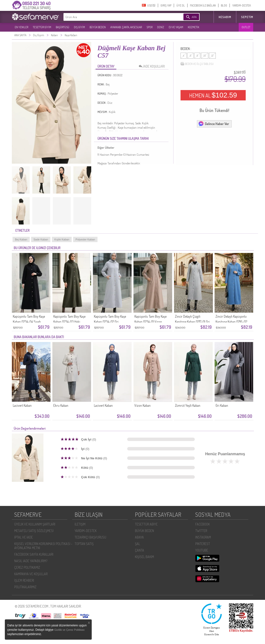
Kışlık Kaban (62, 239)
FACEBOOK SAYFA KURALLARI (34, 554)
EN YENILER (21, 27)
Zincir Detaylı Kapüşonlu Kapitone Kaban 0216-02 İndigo (231, 322)
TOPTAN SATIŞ (84, 544)
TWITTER (201, 531)
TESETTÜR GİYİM (42, 27)
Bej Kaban (21, 239)
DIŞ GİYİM (79, 27)
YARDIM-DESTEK (241, 5)
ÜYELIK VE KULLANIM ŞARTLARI (35, 524)
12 (212, 56)
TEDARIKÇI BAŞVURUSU (90, 537)
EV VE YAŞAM (176, 27)
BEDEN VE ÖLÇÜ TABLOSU (197, 64)
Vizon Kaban (143, 405)
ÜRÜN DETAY (106, 66)
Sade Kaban (41, 239)
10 (205, 56)
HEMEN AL (213, 95)
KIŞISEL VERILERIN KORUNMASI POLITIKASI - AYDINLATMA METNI (43, 546)
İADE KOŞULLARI (153, 66)
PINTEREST (203, 544)
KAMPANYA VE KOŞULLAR (31, 574)
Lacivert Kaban (22, 405)
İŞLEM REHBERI (24, 580)
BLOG (224, 5)
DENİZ (161, 27)
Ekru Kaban (61, 405)
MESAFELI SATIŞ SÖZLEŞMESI (34, 531)
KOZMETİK (193, 27)
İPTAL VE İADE (24, 537)
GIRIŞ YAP (166, 5)
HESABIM (225, 17)
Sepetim (247, 17)
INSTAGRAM (203, 537)
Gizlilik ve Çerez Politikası (70, 630)
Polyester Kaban (85, 239)
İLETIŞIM (80, 524)
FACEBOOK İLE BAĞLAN (203, 5)
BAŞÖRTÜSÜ (63, 27)
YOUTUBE (202, 550)
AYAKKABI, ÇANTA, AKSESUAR (126, 27)
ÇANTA (139, 550)
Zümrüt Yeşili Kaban (188, 405)
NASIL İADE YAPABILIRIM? (31, 561)
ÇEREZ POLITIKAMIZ (27, 567)
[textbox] (116, 17)
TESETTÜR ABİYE (146, 524)
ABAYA (139, 537)
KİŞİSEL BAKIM (144, 557)
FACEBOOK (202, 524)
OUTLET (246, 27)
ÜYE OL (181, 5)
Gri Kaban (222, 405)
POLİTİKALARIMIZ (25, 587)
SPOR (150, 27)
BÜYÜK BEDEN (98, 27)
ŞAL (137, 544)
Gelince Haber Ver (214, 124)
